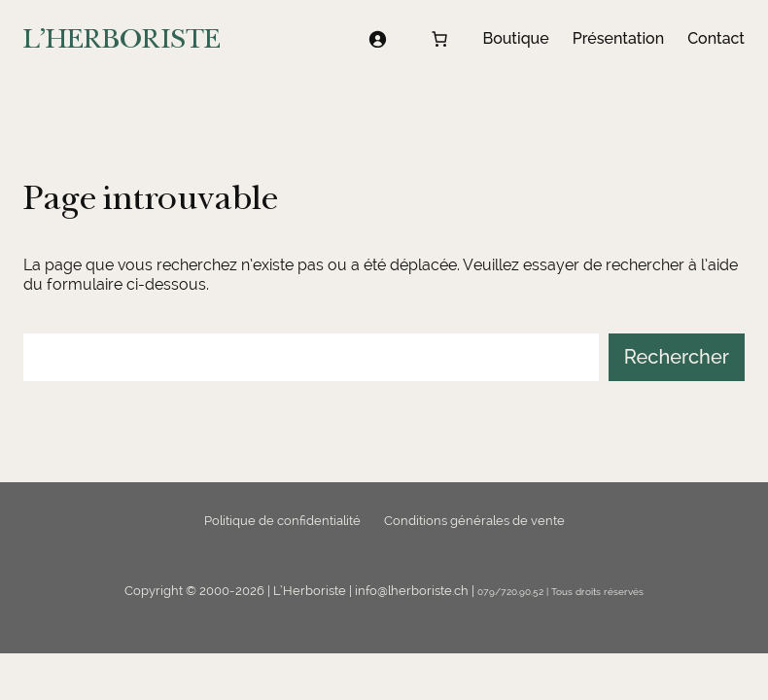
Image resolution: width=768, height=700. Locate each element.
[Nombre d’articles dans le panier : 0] (439, 39)
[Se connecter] (377, 39)
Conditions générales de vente (474, 521)
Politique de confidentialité (282, 521)
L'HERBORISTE (122, 38)
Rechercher (677, 357)
